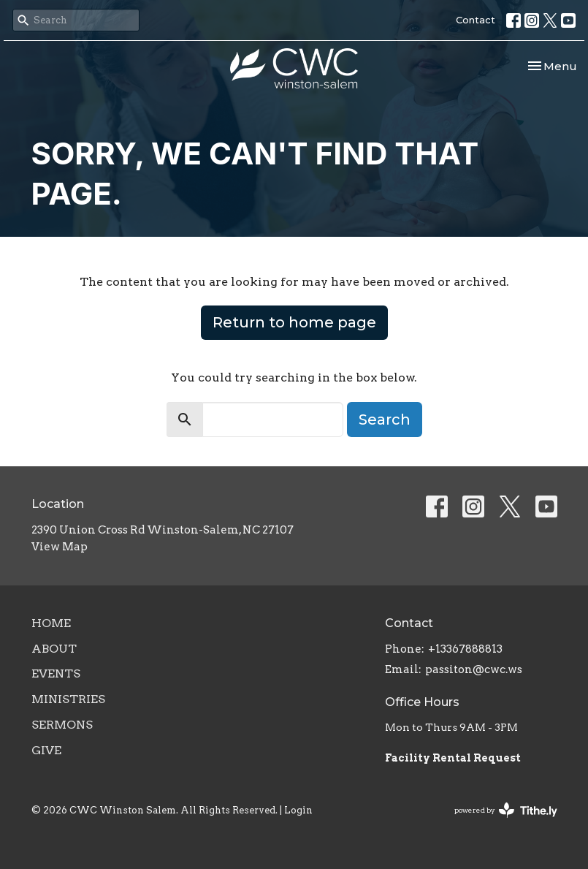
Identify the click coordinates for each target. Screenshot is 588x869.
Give (46, 750)
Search (385, 420)
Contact (476, 20)
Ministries (68, 699)
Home (51, 623)
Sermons (62, 725)
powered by (506, 810)
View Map (60, 547)
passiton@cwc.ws (474, 669)
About (54, 649)
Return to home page (294, 322)
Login (298, 810)
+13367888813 (465, 649)
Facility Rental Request (454, 758)
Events (56, 673)
